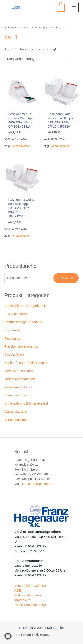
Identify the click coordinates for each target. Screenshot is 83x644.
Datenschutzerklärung (30, 605)
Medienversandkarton (20, 371)
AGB (18, 591)
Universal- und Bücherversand (26, 403)
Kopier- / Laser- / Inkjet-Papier (26, 363)
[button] (8, 636)
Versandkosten (21, 146)
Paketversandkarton (19, 387)
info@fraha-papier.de (37, 484)
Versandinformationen (30, 586)
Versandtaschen (16, 420)
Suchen (66, 278)
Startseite (11, 28)
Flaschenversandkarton (21, 346)
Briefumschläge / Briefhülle (24, 322)
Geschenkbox (14, 355)
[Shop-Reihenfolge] (36, 59)
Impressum (22, 600)
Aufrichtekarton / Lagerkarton (25, 306)
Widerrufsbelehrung (28, 595)
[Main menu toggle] (74, 8)
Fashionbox (13, 338)
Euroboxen (12, 330)
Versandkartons (16, 412)
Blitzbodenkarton (16, 314)
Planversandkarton (18, 395)
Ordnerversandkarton (20, 379)
